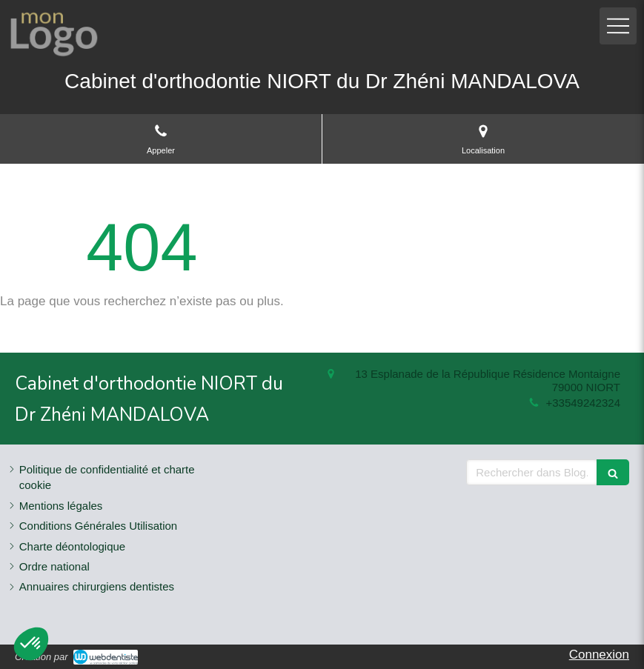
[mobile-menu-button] (618, 26)
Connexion (599, 655)
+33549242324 (583, 403)
